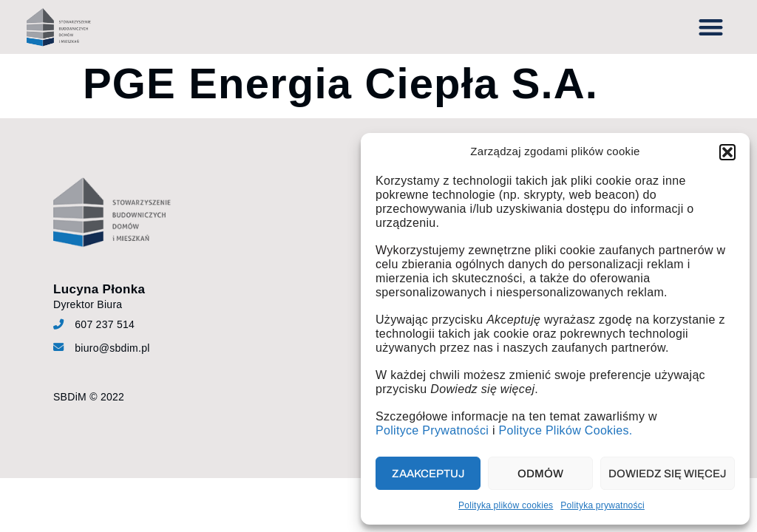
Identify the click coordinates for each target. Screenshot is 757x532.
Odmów (540, 474)
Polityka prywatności (602, 505)
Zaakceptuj (428, 474)
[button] (727, 152)
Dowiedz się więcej (668, 474)
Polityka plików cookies (506, 505)
